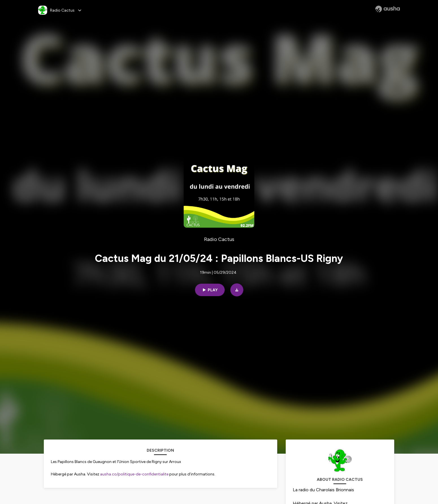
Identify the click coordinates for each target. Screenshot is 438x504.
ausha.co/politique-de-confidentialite (134, 474)
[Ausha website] (388, 9)
